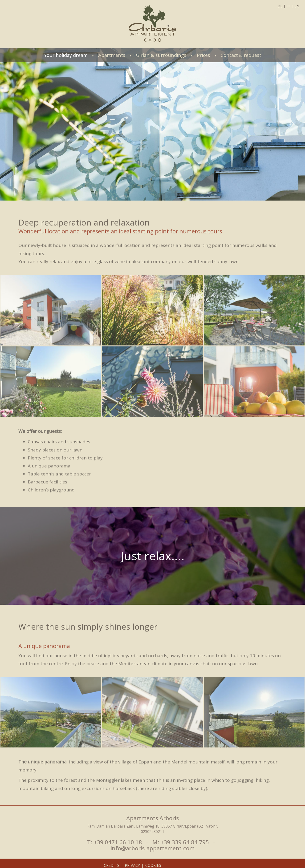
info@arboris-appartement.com (152, 848)
